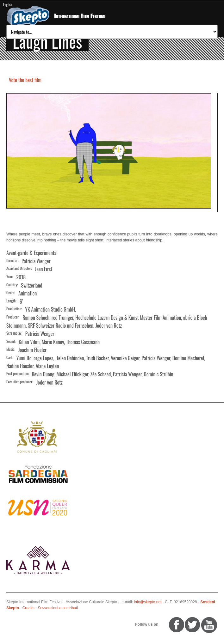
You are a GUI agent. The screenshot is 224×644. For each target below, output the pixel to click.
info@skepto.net (148, 602)
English (8, 4)
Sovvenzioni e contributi (58, 608)
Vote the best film (25, 80)
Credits (28, 608)
